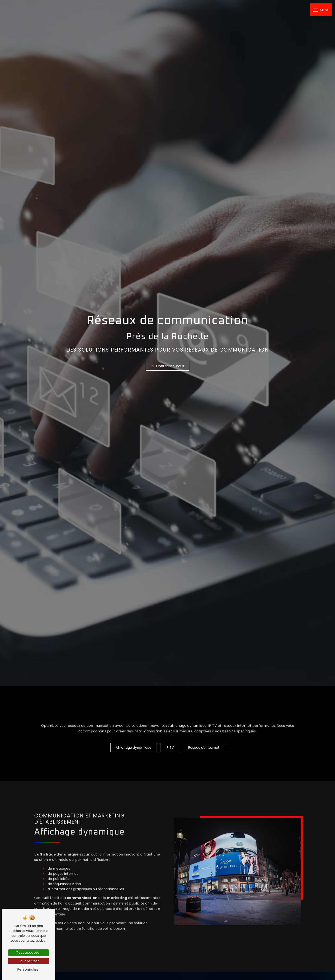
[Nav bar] (321, 10)
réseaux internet (237, 733)
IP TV (213, 733)
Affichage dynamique (134, 748)
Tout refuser (29, 961)
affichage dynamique (188, 733)
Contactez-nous (167, 366)
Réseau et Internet (204, 748)
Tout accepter (29, 953)
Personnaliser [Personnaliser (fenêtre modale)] (29, 969)
